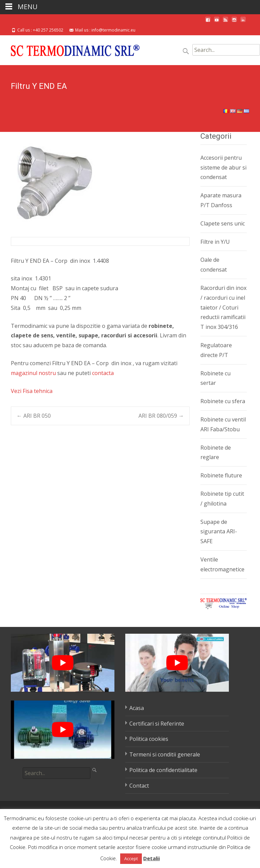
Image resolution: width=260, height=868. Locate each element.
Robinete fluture (221, 475)
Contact (139, 786)
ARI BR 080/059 (161, 416)
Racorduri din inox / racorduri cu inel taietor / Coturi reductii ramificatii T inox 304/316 (223, 307)
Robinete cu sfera (223, 401)
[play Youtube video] (63, 663)
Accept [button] (131, 859)
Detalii (151, 858)
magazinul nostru (33, 373)
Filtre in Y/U (215, 242)
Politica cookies (149, 739)
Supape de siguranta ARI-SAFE (219, 532)
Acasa (137, 708)
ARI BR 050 (34, 416)
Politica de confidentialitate (163, 770)
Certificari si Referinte (157, 724)
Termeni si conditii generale (165, 754)
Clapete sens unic (223, 223)
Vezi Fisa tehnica (32, 391)
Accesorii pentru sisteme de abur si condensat (223, 167)
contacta (103, 373)
